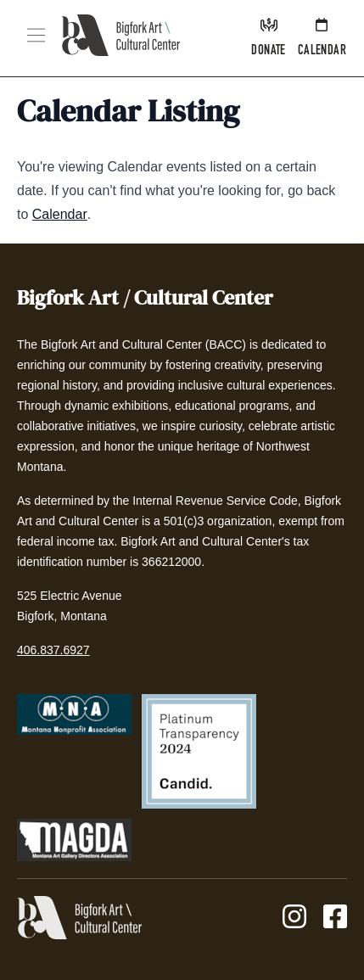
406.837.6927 (53, 650)
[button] (36, 35)
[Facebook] (335, 918)
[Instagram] (294, 918)
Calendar (60, 214)
